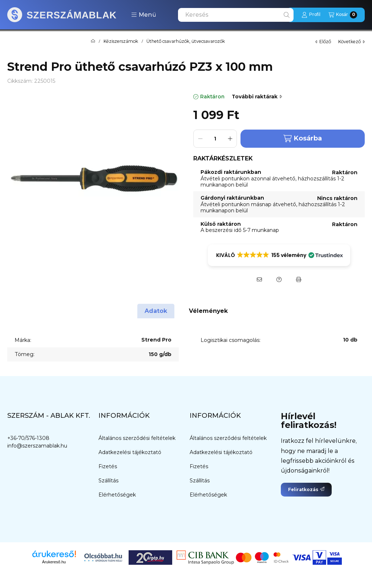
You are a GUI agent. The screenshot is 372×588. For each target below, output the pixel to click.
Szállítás (108, 481)
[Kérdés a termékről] (279, 279)
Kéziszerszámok (121, 41)
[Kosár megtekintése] (343, 15)
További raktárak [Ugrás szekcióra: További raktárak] (257, 97)
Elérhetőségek (117, 495)
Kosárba (303, 138)
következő (351, 42)
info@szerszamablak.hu (37, 446)
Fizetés (108, 466)
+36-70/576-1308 (28, 438)
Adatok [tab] (156, 311)
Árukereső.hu (54, 562)
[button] (144, 15)
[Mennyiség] (215, 139)
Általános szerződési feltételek (137, 438)
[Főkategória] (93, 41)
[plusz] (230, 139)
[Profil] (311, 15)
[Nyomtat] (299, 279)
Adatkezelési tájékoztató (130, 452)
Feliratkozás (306, 489)
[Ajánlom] (259, 279)
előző (323, 42)
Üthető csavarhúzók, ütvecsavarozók (186, 41)
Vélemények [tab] (208, 311)
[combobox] (236, 15)
